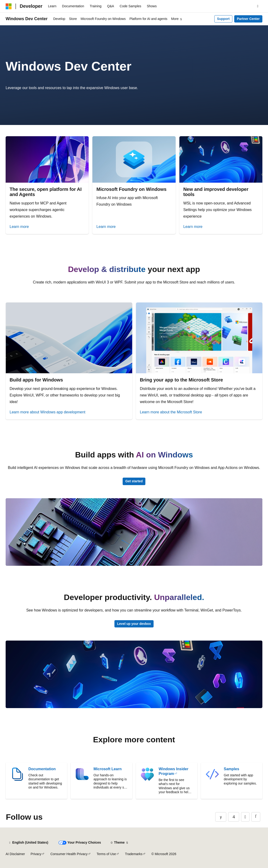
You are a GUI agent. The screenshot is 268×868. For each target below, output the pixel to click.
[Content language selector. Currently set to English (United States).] (28, 843)
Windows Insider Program (174, 771)
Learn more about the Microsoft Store (171, 412)
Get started (134, 481)
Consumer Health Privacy (69, 854)
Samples (231, 769)
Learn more (19, 227)
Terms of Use (106, 854)
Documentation (42, 769)
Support (223, 19)
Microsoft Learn (108, 769)
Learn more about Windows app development (47, 412)
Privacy (36, 854)
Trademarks (134, 854)
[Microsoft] (9, 6)
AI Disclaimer (15, 854)
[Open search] (258, 6)
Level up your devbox (134, 624)
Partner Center (248, 19)
